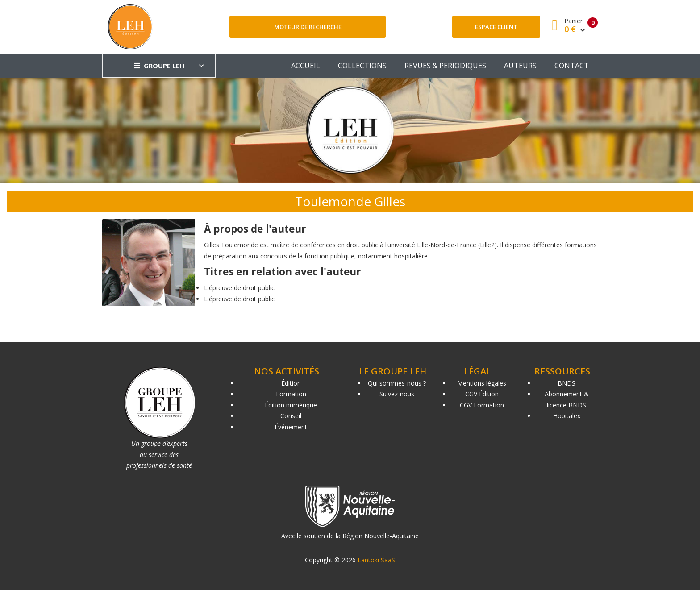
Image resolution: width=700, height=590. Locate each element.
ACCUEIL (306, 66)
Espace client (496, 27)
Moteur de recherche (308, 27)
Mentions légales (482, 383)
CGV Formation (482, 405)
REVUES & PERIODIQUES (445, 66)
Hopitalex (567, 416)
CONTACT (572, 66)
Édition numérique (291, 405)
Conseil (291, 416)
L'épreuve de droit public (239, 288)
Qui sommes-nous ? (397, 383)
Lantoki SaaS (376, 560)
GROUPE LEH (159, 66)
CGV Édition (482, 394)
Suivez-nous (397, 394)
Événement (291, 427)
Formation (291, 394)
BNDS (567, 383)
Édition (291, 383)
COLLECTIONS (362, 66)
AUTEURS (520, 66)
